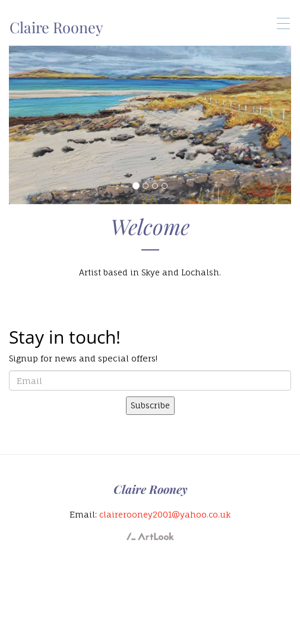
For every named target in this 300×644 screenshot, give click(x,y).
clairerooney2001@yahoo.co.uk (165, 514)
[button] (30, 125)
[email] (150, 380)
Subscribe (150, 405)
